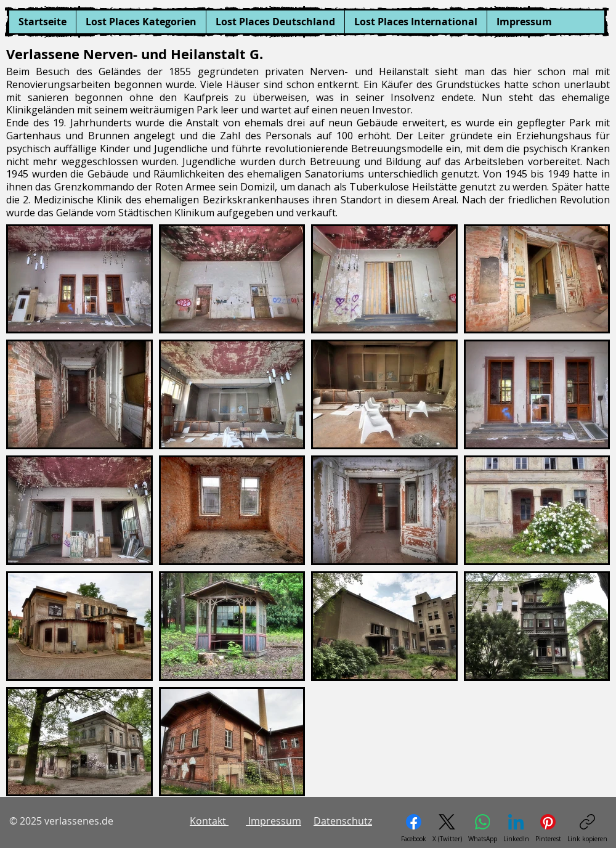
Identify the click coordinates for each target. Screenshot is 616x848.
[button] (141, 22)
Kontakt (209, 821)
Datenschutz (343, 821)
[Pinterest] (548, 829)
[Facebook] (414, 829)
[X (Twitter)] (447, 829)
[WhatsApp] (483, 829)
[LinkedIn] (516, 829)
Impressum (274, 821)
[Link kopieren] (587, 829)
